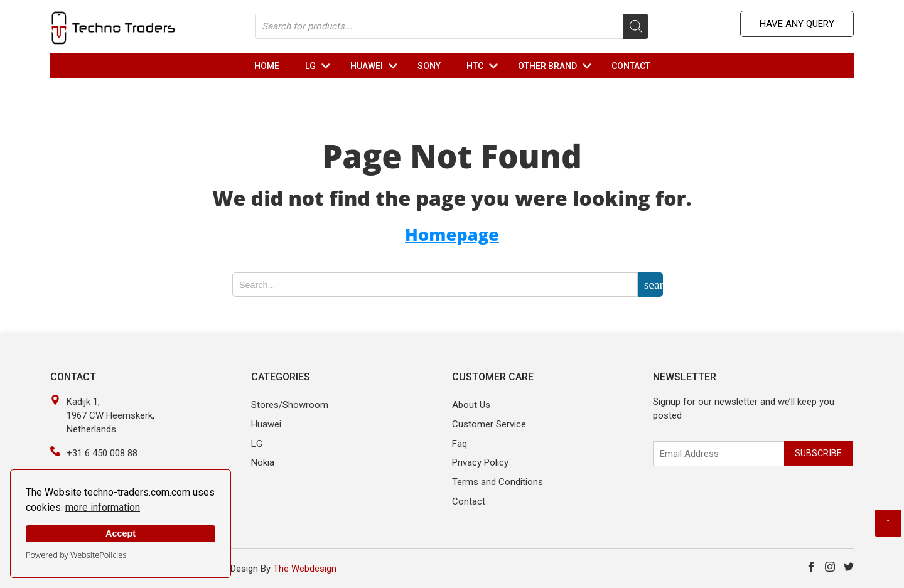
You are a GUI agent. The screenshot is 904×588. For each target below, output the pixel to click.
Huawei (266, 424)
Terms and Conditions (498, 482)
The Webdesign (305, 569)
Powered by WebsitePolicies (76, 555)
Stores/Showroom (290, 405)
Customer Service (489, 424)
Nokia (263, 462)
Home (267, 66)
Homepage (452, 234)
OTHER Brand (557, 66)
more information (103, 507)
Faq (460, 444)
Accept (121, 533)
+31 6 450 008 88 (102, 453)
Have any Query (797, 24)
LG (320, 66)
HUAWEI (377, 66)
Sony (429, 66)
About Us (471, 405)
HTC (485, 66)
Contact (631, 66)
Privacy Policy (480, 462)
